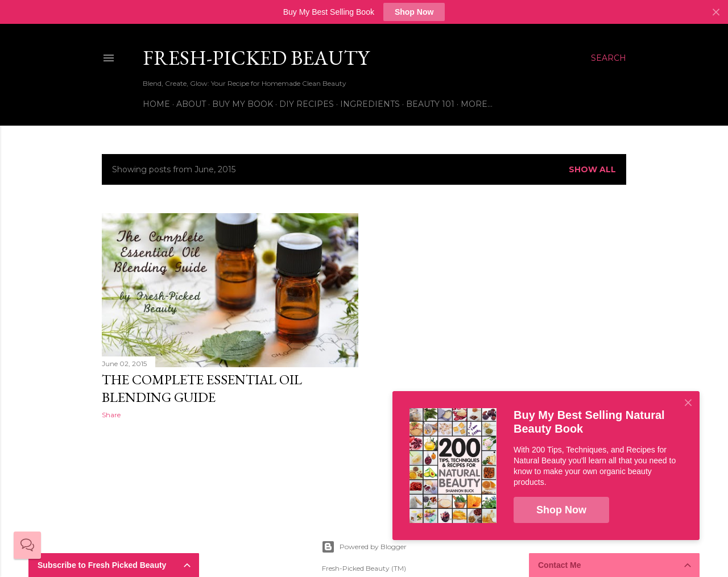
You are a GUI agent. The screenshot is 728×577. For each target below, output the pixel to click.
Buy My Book (243, 104)
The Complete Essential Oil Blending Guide (202, 388)
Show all (592, 169)
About (191, 104)
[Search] (609, 58)
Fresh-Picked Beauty (256, 58)
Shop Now (414, 12)
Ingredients (370, 104)
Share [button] (111, 415)
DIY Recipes (307, 104)
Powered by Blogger (364, 547)
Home (156, 104)
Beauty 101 (430, 104)
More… (477, 104)
